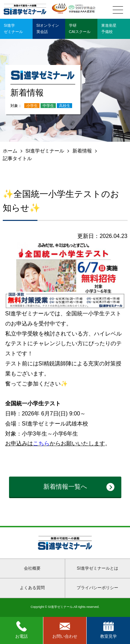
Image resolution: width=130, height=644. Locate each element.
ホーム (10, 151)
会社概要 (32, 568)
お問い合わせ (65, 630)
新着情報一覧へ (65, 487)
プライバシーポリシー (97, 588)
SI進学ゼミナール (45, 151)
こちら (41, 443)
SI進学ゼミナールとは (98, 568)
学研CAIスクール (80, 28)
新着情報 (82, 151)
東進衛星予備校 (109, 28)
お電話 (21, 630)
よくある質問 (32, 588)
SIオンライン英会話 (48, 28)
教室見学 (109, 630)
